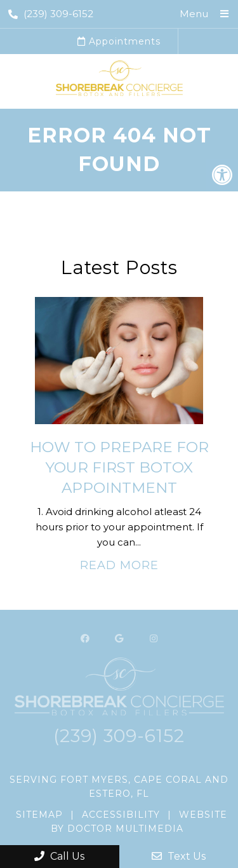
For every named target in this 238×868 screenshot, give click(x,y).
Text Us (179, 856)
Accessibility (121, 815)
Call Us (59, 856)
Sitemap (39, 815)
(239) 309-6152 (51, 14)
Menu (194, 14)
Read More (119, 565)
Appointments (119, 41)
